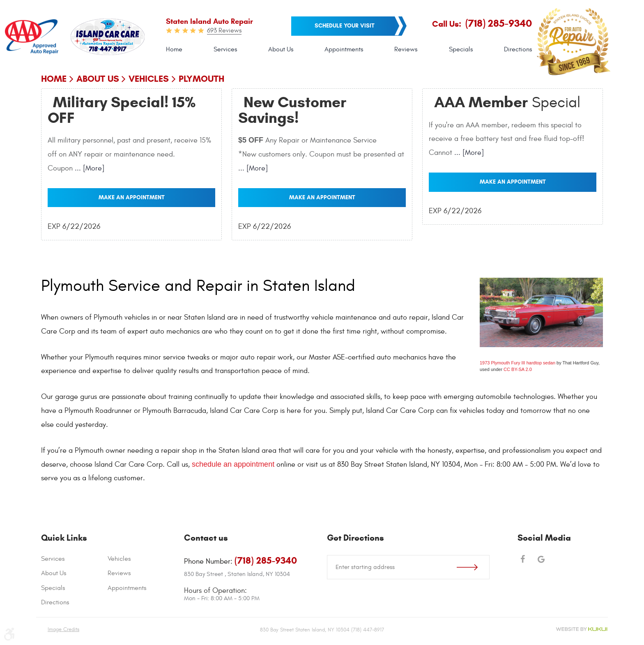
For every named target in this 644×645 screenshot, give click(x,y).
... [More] (89, 168)
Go (473, 567)
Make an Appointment (132, 197)
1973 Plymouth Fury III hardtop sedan (517, 363)
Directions (518, 49)
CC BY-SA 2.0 (518, 369)
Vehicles (149, 79)
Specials (461, 49)
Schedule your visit (345, 26)
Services (225, 49)
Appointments (344, 49)
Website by (582, 629)
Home (174, 49)
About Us (281, 49)
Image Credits (63, 629)
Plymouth (201, 79)
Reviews (406, 49)
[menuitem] (174, 50)
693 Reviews (224, 30)
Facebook (523, 560)
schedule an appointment (233, 464)
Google (541, 560)
